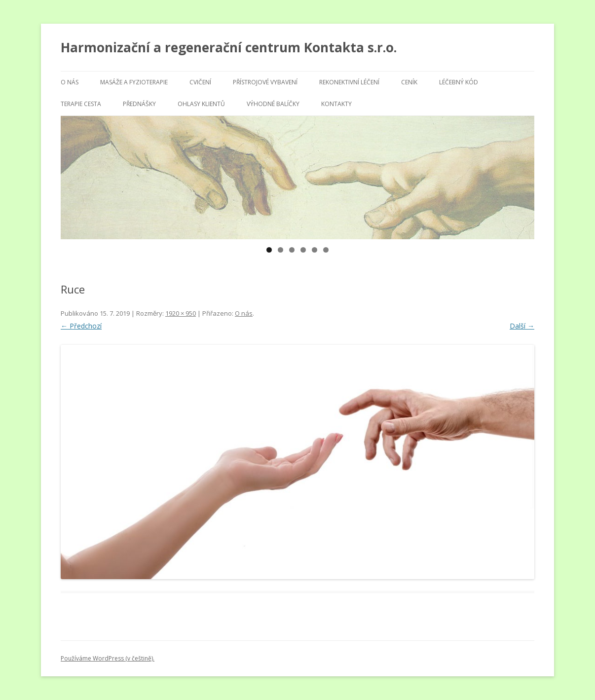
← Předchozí (81, 326)
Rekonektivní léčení (349, 82)
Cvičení (200, 82)
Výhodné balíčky (273, 104)
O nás (70, 82)
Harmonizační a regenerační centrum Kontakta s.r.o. (229, 47)
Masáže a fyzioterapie (134, 82)
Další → (522, 326)
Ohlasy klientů (201, 104)
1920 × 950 (181, 313)
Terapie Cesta (81, 104)
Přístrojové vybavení (265, 82)
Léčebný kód (459, 82)
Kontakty (336, 104)
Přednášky (139, 104)
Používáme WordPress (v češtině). (108, 658)
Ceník (409, 82)
